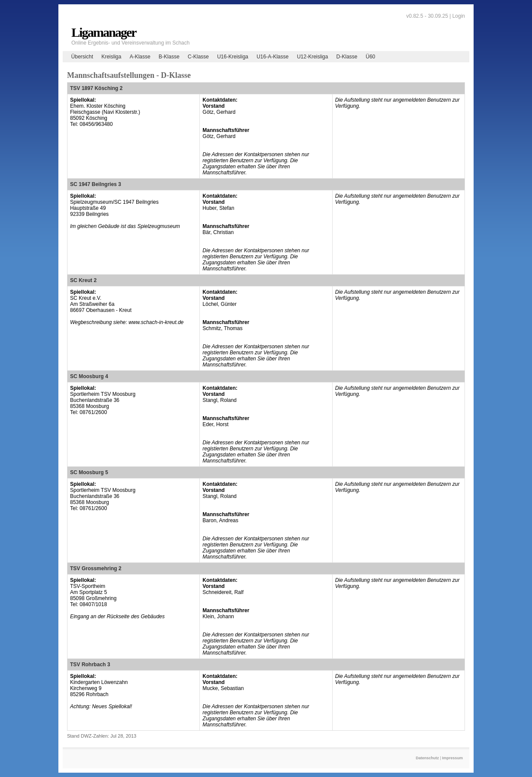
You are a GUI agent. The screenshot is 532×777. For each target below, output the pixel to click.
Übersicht (82, 57)
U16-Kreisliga (233, 57)
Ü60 (370, 57)
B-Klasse (169, 57)
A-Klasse (140, 57)
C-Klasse (198, 57)
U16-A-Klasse (272, 57)
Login (459, 16)
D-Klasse (347, 57)
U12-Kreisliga (312, 57)
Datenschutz (427, 758)
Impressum (452, 758)
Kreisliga (111, 57)
